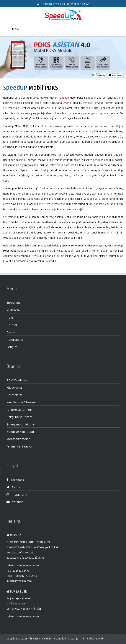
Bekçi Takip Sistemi (20, 417)
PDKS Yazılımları (18, 380)
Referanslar (15, 340)
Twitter (14, 487)
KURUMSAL (14, 310)
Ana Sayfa (13, 303)
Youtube (15, 502)
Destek (11, 332)
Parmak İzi (14, 395)
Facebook (15, 480)
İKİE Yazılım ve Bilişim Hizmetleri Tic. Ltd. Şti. (53, 639)
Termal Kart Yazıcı (19, 447)
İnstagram (17, 495)
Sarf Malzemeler (18, 439)
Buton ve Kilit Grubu (20, 432)
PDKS (10, 318)
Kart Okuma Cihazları (21, 402)
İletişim (12, 347)
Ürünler (12, 325)
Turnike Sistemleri (19, 410)
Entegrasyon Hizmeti (21, 424)
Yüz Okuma (14, 388)
